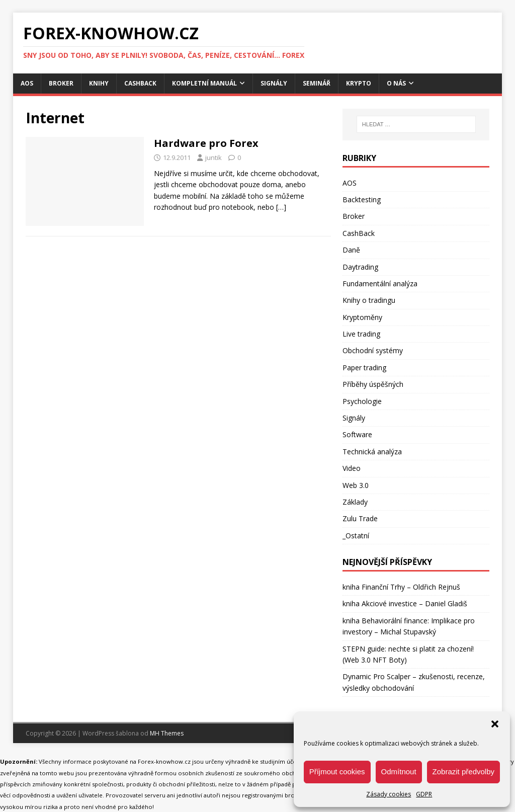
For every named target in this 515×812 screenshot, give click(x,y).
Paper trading (364, 368)
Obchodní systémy (373, 350)
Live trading (361, 334)
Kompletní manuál (204, 83)
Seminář (317, 83)
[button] (495, 724)
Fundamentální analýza (380, 283)
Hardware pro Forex (206, 143)
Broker (61, 83)
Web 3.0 (356, 485)
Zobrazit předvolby (463, 772)
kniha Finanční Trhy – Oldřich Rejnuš (401, 587)
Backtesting (362, 199)
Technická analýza (372, 452)
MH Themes (167, 733)
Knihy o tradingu (369, 300)
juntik (213, 157)
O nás (396, 83)
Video (352, 468)
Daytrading (360, 267)
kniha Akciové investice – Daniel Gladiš (405, 603)
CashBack (140, 83)
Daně (351, 250)
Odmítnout (399, 772)
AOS (27, 83)
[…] (281, 207)
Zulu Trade (360, 518)
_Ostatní (356, 536)
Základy (355, 502)
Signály (274, 83)
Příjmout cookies (337, 772)
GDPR (424, 794)
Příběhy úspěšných (373, 384)
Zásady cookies (389, 794)
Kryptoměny (362, 317)
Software (357, 434)
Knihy (99, 83)
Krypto (359, 83)
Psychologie (362, 401)
